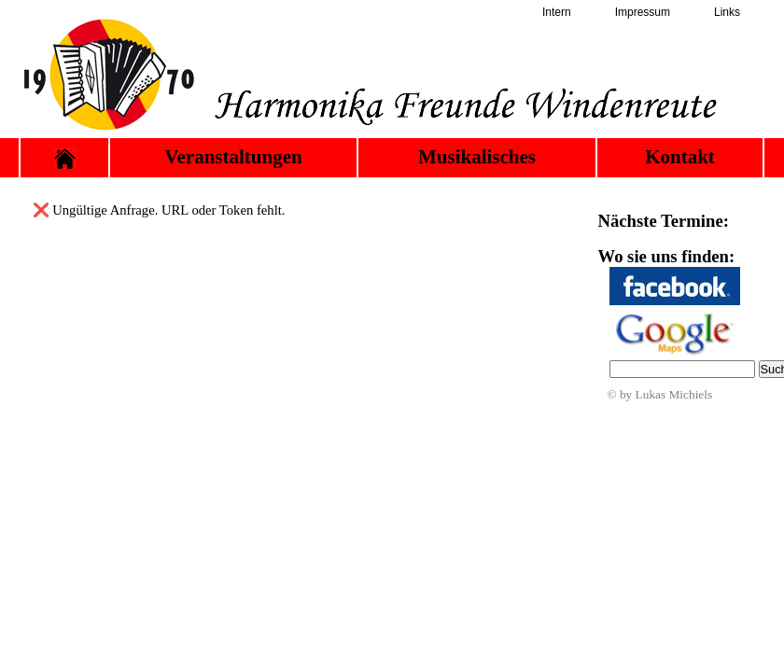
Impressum (643, 12)
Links (727, 12)
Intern (557, 12)
